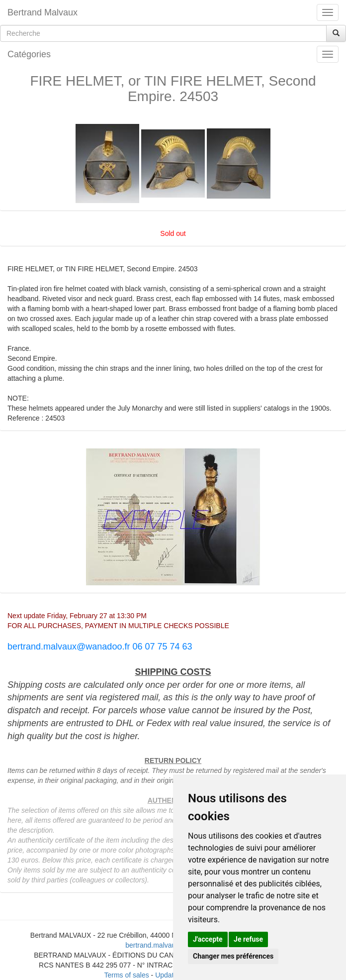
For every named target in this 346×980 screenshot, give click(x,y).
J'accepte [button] (208, 939)
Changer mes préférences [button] (233, 956)
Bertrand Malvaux (43, 12)
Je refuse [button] (248, 939)
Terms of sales (126, 975)
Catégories (29, 54)
